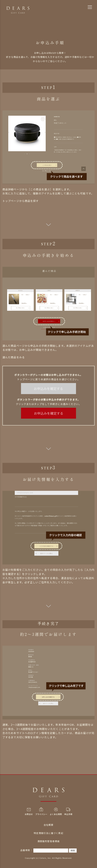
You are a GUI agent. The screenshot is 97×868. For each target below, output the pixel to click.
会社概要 (48, 825)
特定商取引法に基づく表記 (48, 833)
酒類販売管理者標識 (48, 841)
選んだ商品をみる (14, 357)
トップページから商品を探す (21, 201)
